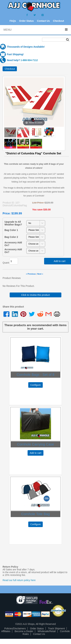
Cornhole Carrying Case (36, 444)
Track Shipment (57, 628)
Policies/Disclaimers (15, 628)
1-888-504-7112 (29, 60)
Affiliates (6, 631)
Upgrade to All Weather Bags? (13, 223)
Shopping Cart (14, 40)
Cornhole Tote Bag (35, 514)
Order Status (26, 21)
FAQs (13, 21)
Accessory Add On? (13, 244)
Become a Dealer (24, 631)
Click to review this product (36, 295)
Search (67, 40)
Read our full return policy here (19, 580)
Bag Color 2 (11, 237)
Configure (36, 385)
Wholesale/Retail (47, 631)
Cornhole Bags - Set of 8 (35, 375)
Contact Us (43, 21)
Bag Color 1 (11, 230)
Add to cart (35, 453)
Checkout (59, 21)
